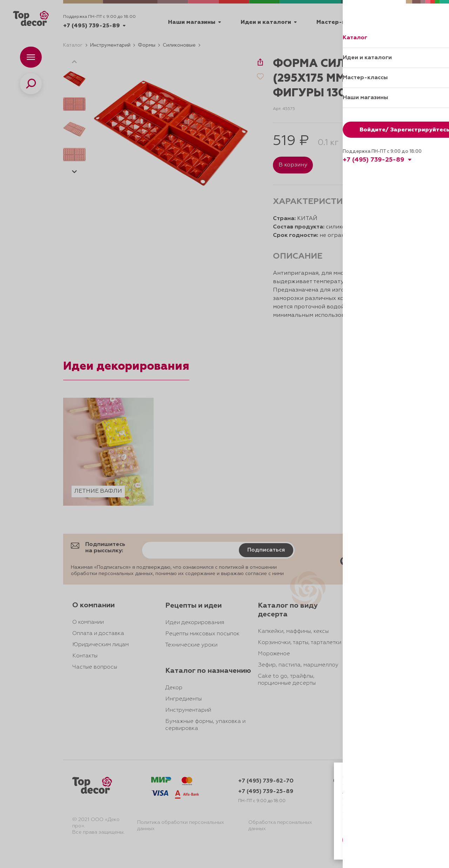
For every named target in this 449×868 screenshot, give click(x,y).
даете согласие (367, 798)
